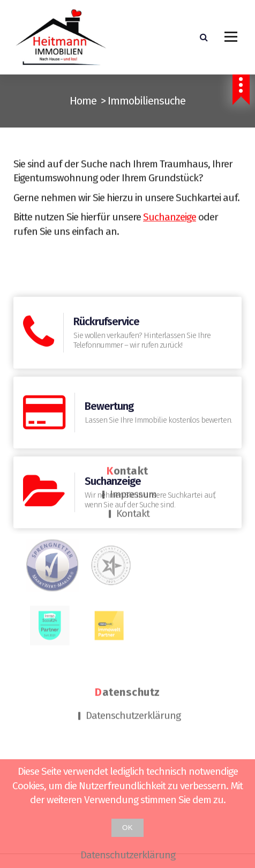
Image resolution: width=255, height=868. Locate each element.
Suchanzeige (170, 222)
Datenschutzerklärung (133, 667)
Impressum (133, 445)
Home (83, 101)
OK (127, 828)
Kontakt (133, 465)
